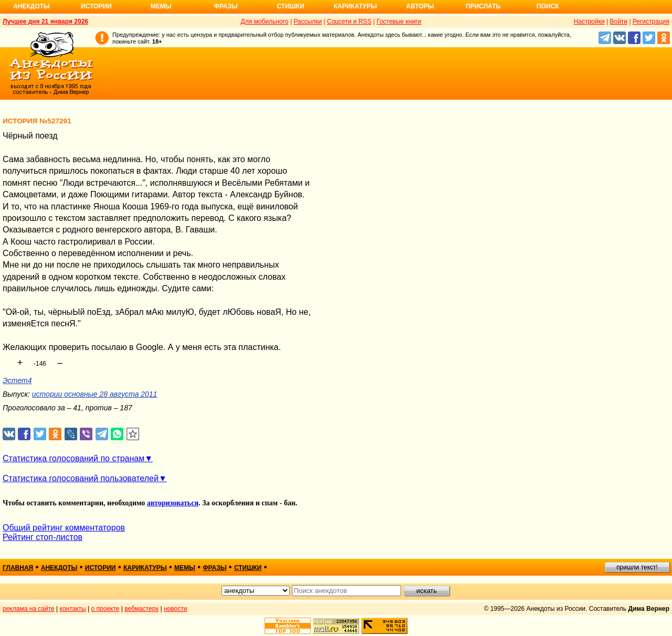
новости (175, 609)
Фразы (225, 6)
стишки (248, 568)
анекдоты (59, 568)
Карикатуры (355, 6)
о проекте (106, 609)
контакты (73, 609)
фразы (214, 568)
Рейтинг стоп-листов (43, 537)
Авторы (420, 6)
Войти (618, 22)
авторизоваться (173, 503)
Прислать (483, 6)
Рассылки (308, 22)
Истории (96, 6)
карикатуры (145, 568)
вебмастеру (141, 609)
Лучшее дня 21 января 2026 (45, 22)
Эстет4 (17, 380)
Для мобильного (265, 22)
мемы (185, 568)
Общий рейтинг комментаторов (64, 528)
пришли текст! (637, 567)
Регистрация (651, 22)
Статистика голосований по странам (73, 458)
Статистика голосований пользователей (81, 478)
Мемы (161, 6)
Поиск (548, 6)
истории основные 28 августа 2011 (94, 394)
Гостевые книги (399, 22)
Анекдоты (31, 6)
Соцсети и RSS (349, 22)
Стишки (290, 6)
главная (18, 568)
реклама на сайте (29, 609)
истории (101, 568)
